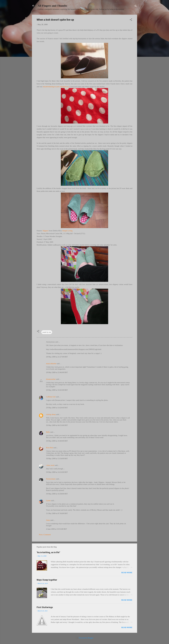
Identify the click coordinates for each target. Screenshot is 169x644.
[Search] (136, 6)
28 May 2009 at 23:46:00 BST (57, 372)
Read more (127, 573)
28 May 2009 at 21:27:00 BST (57, 357)
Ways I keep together (47, 580)
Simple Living (67, 231)
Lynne (48, 501)
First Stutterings (45, 607)
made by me (47, 332)
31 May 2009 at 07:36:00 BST (57, 513)
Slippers (45, 231)
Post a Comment (45, 535)
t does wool (50, 465)
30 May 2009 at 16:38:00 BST (57, 494)
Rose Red (50, 448)
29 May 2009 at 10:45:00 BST (57, 390)
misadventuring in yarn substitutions (56, 87)
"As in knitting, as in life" (48, 552)
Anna (48, 520)
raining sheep (51, 414)
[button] (131, 20)
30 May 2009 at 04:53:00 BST (57, 425)
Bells (48, 432)
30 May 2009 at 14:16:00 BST (57, 472)
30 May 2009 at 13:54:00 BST (57, 459)
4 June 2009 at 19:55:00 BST (56, 529)
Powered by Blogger (84, 638)
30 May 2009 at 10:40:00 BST (57, 441)
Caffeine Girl (51, 397)
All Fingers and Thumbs (52, 6)
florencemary (51, 479)
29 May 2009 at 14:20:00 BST (57, 408)
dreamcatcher (51, 379)
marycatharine (51, 364)
